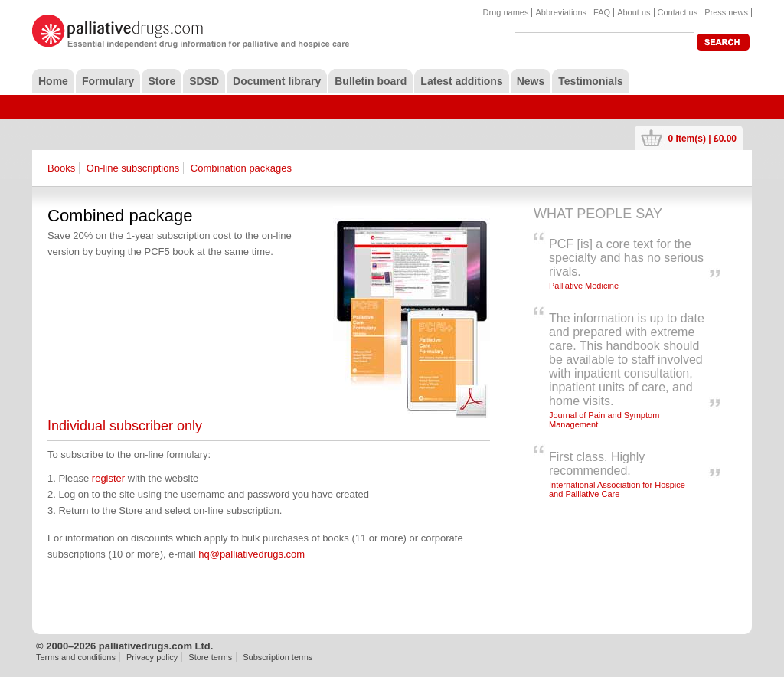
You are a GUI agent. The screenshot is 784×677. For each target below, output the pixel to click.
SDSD (204, 81)
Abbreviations (561, 12)
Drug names (506, 12)
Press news (726, 12)
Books (61, 168)
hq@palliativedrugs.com (252, 554)
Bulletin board (371, 81)
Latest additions (461, 81)
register (108, 478)
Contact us (678, 12)
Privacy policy (152, 657)
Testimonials (591, 81)
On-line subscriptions (133, 168)
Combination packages (241, 168)
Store (162, 81)
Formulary (108, 81)
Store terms (210, 657)
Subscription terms (278, 657)
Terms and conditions (76, 657)
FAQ (602, 12)
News (531, 81)
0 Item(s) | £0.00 (702, 138)
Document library (277, 81)
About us (634, 12)
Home (53, 81)
